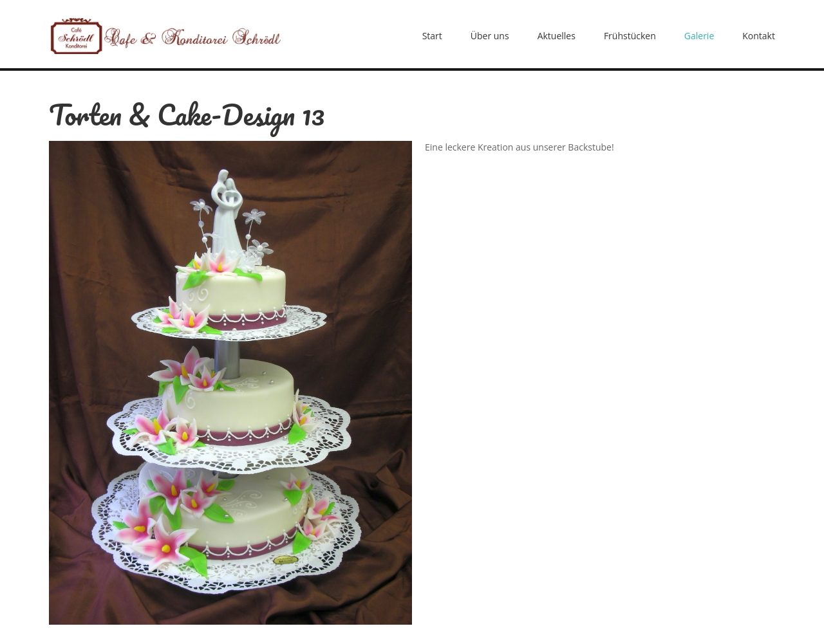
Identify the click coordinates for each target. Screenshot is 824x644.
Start (432, 36)
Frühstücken (630, 36)
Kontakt (759, 36)
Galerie (699, 36)
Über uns (490, 36)
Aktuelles (557, 36)
